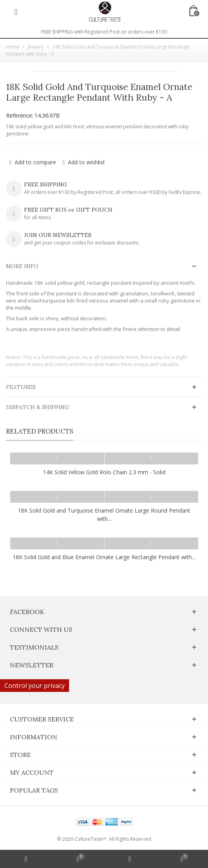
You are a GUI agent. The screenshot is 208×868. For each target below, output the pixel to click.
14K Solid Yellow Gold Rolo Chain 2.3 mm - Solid (104, 472)
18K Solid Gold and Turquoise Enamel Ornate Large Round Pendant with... (104, 515)
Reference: (20, 116)
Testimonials (34, 647)
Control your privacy (35, 686)
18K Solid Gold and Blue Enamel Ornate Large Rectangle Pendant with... (104, 557)
